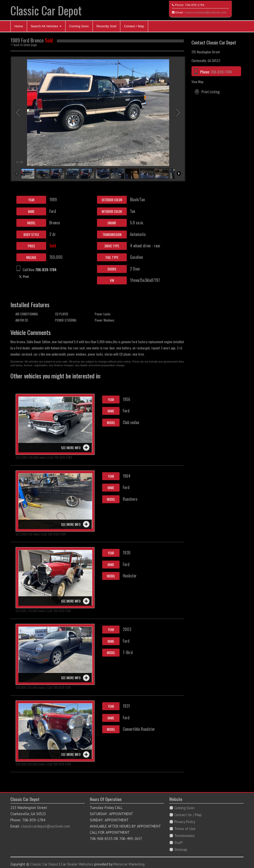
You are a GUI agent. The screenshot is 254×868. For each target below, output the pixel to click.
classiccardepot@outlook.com (206, 12)
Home (19, 26)
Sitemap (181, 850)
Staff (179, 843)
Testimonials (185, 836)
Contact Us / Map (188, 815)
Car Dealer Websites (77, 864)
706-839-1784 (195, 5)
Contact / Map (134, 26)
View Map (197, 82)
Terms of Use (185, 829)
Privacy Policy (185, 822)
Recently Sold (106, 26)
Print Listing (211, 92)
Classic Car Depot (46, 10)
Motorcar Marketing (129, 864)
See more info (71, 448)
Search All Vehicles (46, 26)
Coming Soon (79, 26)
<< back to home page (24, 45)
